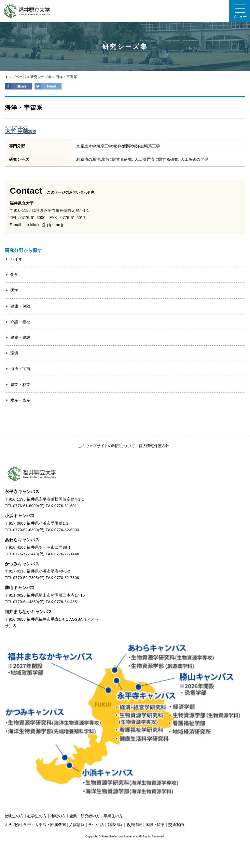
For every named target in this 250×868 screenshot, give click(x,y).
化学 (14, 275)
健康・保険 (20, 306)
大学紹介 (12, 825)
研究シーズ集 (41, 77)
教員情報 (134, 825)
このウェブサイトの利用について (106, 446)
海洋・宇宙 (20, 369)
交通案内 (176, 825)
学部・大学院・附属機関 (44, 825)
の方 (14, 816)
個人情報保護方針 (154, 446)
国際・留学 (155, 825)
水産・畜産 (20, 400)
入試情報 (77, 825)
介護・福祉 (20, 322)
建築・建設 (20, 338)
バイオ (16, 259)
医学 (14, 290)
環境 (14, 353)
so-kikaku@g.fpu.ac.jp (45, 225)
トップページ (16, 77)
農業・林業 (20, 385)
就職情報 (115, 825)
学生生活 (96, 825)
